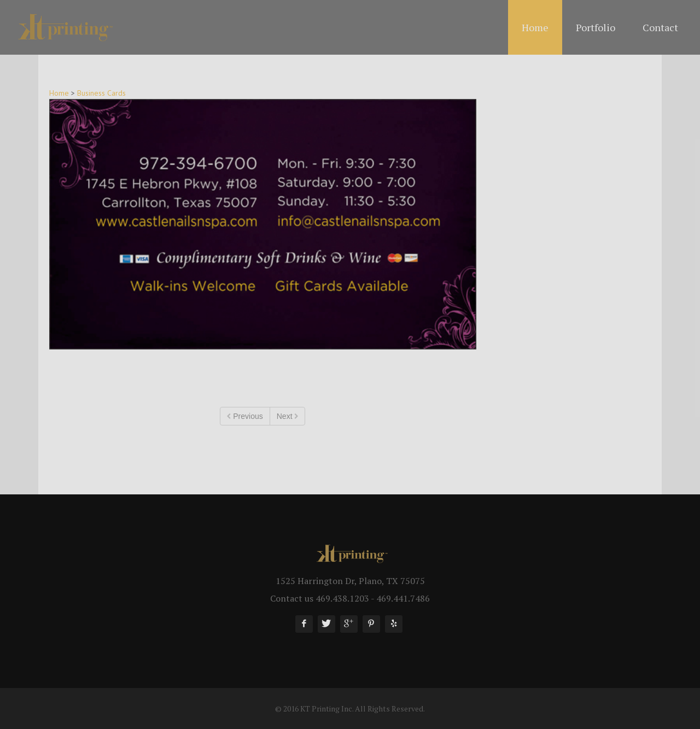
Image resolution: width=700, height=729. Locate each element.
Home (59, 93)
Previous (245, 416)
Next (288, 416)
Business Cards (101, 93)
